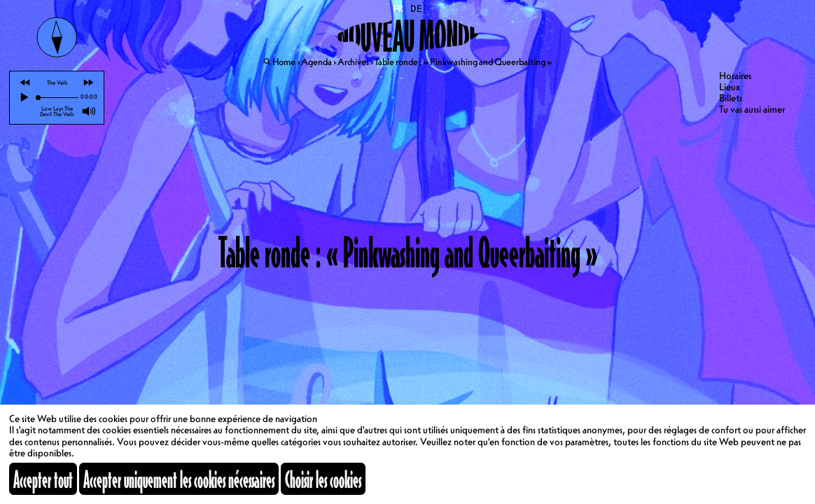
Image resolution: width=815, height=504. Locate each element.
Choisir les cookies (323, 479)
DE (416, 8)
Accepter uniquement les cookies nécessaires (179, 479)
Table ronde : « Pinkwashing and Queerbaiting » (463, 62)
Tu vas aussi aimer (752, 109)
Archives (353, 62)
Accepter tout (43, 479)
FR (398, 8)
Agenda (316, 62)
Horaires (735, 76)
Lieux (730, 87)
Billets (731, 98)
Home (284, 62)
